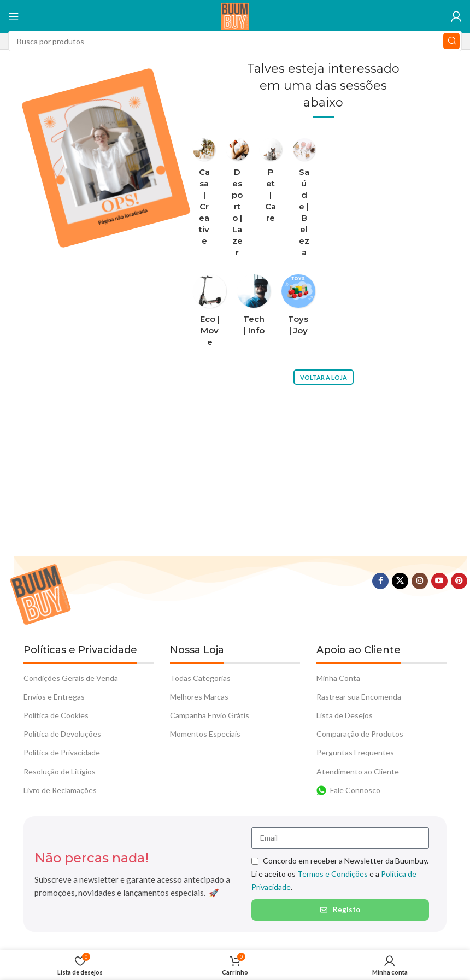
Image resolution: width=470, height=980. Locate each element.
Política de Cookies (56, 715)
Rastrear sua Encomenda (359, 697)
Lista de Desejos (345, 715)
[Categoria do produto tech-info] (254, 308)
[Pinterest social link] (459, 581)
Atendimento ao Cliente (358, 771)
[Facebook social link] (380, 581)
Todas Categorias (200, 678)
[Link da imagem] (40, 593)
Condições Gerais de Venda (71, 678)
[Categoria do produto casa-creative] (204, 195)
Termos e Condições (333, 874)
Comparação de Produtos (360, 734)
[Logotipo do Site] (235, 16)
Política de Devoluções (62, 734)
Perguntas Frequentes (355, 752)
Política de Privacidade (62, 752)
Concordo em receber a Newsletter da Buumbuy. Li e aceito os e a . (340, 873)
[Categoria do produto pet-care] (271, 184)
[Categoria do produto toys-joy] (298, 308)
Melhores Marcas (199, 697)
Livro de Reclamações (60, 790)
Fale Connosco (348, 790)
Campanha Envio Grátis (210, 715)
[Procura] (235, 41)
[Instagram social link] (420, 581)
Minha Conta (338, 678)
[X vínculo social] (400, 581)
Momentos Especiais (205, 734)
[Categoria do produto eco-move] (210, 314)
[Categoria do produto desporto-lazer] (237, 201)
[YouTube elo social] (439, 581)
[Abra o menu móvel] (14, 16)
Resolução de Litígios (60, 771)
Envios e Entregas (54, 697)
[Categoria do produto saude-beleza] (304, 201)
